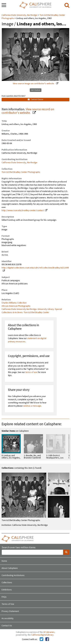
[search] (67, 5)
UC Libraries (49, 632)
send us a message (32, 406)
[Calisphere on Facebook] (47, 639)
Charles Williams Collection (14, 303)
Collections (7, 583)
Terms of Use (8, 604)
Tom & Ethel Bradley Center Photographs (21, 172)
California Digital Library (42, 635)
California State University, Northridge (20, 15)
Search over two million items (19, 548)
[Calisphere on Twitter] (41, 639)
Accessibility (8, 618)
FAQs (4, 597)
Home (4, 561)
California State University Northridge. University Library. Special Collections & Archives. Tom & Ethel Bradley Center (32, 311)
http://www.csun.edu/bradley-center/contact (23, 210)
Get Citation (36, 90)
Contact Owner (35, 99)
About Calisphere (10, 568)
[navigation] (4, 5)
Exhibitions (7, 590)
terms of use (31, 372)
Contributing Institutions (13, 575)
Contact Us (7, 626)
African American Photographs (16, 306)
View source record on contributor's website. (28, 111)
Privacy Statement (10, 611)
